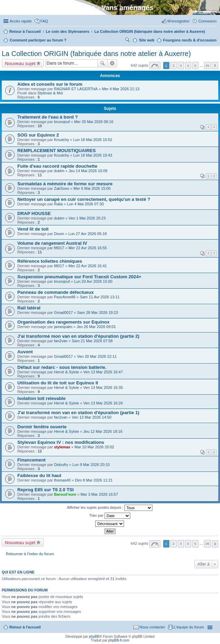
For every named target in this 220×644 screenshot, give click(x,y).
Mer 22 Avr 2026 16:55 (87, 248)
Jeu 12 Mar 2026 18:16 (103, 431)
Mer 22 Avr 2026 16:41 (87, 266)
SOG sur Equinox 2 (38, 135)
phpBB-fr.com (119, 640)
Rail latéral (29, 308)
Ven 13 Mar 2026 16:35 (103, 388)
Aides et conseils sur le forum (50, 84)
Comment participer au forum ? (38, 40)
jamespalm (63, 327)
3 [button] (181, 66)
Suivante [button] (215, 66)
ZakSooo (62, 188)
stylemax (62, 447)
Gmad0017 (63, 312)
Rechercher (103, 63)
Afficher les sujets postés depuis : (110, 508)
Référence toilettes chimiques (50, 261)
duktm (59, 171)
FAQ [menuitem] (44, 21)
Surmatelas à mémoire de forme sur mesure (65, 184)
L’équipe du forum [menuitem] (189, 627)
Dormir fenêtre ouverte (42, 427)
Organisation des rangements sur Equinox (63, 322)
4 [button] (188, 66)
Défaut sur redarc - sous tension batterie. (62, 367)
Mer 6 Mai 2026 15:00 (92, 188)
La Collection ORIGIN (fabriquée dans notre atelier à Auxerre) (96, 54)
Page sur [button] (155, 66)
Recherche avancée (112, 63)
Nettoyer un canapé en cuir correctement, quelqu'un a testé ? (84, 199)
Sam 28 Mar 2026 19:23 (97, 312)
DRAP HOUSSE (34, 213)
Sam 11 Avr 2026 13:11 (100, 297)
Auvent (25, 352)
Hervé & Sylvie (67, 372)
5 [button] (195, 66)
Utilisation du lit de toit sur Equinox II (58, 383)
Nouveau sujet (20, 63)
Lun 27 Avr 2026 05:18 (87, 234)
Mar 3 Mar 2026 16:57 (99, 494)
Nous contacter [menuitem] (152, 627)
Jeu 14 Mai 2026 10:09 (88, 171)
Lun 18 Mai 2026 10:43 (93, 155)
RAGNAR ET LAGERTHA (76, 89)
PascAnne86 (65, 297)
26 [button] (207, 66)
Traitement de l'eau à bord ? (48, 117)
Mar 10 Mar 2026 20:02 (94, 447)
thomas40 (62, 480)
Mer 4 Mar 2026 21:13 (121, 89)
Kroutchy (61, 140)
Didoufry (61, 465)
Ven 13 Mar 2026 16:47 (103, 372)
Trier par (109, 516)
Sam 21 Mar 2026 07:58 (92, 341)
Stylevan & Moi (50, 93)
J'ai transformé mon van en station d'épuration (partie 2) (78, 336)
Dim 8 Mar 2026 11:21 (94, 480)
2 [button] (174, 66)
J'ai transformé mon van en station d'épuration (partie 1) (78, 413)
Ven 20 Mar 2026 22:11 (97, 356)
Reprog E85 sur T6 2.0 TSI (46, 490)
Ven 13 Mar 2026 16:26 (103, 403)
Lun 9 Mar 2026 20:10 (91, 465)
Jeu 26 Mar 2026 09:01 (96, 327)
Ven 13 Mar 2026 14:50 (91, 417)
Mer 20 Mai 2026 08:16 (94, 122)
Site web (147, 40)
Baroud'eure (65, 494)
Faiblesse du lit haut (39, 475)
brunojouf (62, 122)
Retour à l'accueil (25, 627)
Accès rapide (21, 21)
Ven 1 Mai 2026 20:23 (87, 218)
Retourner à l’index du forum (30, 554)
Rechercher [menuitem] (127, 41)
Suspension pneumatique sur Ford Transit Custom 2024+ (79, 277)
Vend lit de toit (33, 229)
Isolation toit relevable (41, 398)
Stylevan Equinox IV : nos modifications (61, 442)
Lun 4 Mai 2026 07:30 (85, 204)
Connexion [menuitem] (207, 21)
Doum (59, 234)
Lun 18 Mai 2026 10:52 (93, 140)
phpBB (94, 637)
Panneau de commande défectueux (56, 292)
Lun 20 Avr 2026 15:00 (93, 281)
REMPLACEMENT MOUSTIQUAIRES (56, 151)
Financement (31, 460)
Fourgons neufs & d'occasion (190, 40)
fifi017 (59, 248)
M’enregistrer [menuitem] (178, 21)
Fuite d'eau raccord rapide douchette (57, 166)
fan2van (61, 341)
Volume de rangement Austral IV (52, 243)
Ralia (58, 204)
